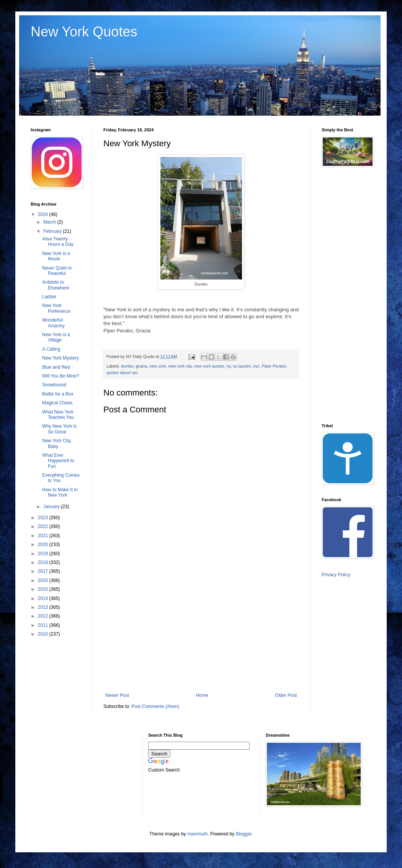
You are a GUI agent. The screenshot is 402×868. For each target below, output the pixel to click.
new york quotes (209, 366)
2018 (44, 562)
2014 (44, 598)
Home (202, 695)
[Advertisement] (201, 635)
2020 (44, 544)
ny (229, 366)
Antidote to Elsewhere (56, 285)
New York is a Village (56, 337)
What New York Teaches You (58, 415)
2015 (44, 589)
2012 (44, 616)
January (52, 507)
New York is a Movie (56, 256)
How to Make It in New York (60, 492)
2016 (44, 580)
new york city (180, 366)
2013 (44, 607)
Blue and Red (56, 367)
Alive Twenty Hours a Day (58, 242)
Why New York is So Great (59, 429)
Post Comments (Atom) (155, 706)
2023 (44, 518)
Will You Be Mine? (61, 376)
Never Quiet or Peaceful (57, 271)
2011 (44, 625)
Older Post (286, 695)
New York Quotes (84, 32)
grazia (141, 366)
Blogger (244, 834)
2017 (44, 571)
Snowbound (54, 385)
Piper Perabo (274, 366)
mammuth (197, 834)
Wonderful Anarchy (53, 323)
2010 (44, 634)
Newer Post (117, 695)
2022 (44, 526)
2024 (44, 214)
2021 (44, 536)
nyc (256, 366)
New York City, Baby (57, 443)
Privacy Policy (336, 575)
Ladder (49, 297)
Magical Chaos (57, 403)
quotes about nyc (122, 373)
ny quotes (242, 366)
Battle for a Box (58, 394)
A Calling (51, 349)
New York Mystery (60, 358)
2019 (44, 554)
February (53, 231)
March (50, 222)
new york (158, 366)
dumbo (127, 366)
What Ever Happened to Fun (58, 461)
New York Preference (56, 308)
